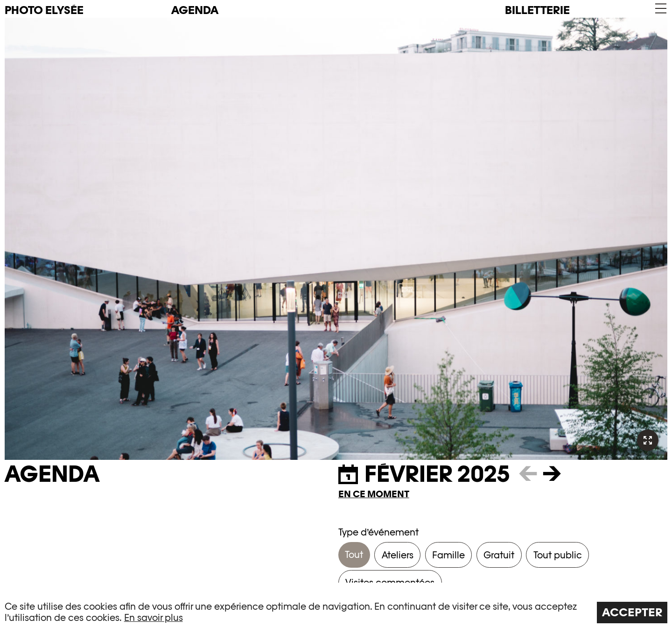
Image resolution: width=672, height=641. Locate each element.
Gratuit (499, 555)
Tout (354, 555)
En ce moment (374, 494)
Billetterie (537, 10)
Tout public (558, 555)
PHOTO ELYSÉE (44, 10)
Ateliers (398, 555)
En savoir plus (154, 618)
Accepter (632, 612)
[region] (336, 612)
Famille (448, 555)
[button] (660, 9)
